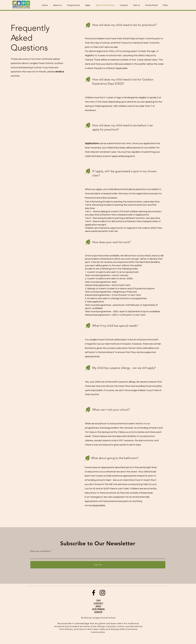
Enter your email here (40, 551)
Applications (92, 143)
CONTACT (98, 603)
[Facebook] (94, 593)
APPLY (98, 606)
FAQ (98, 600)
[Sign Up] (98, 565)
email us (60, 72)
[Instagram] (102, 593)
